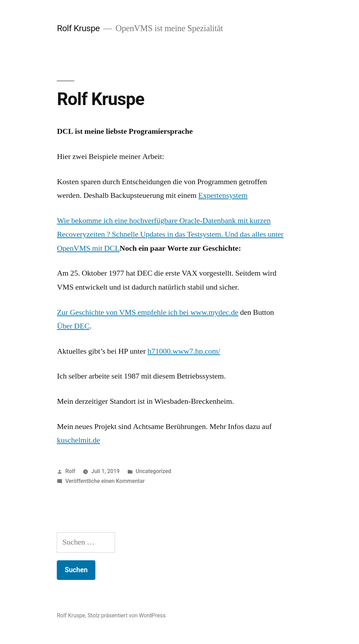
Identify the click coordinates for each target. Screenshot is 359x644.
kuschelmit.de (78, 440)
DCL (112, 248)
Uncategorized (153, 471)
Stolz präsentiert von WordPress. (127, 615)
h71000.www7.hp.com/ (184, 351)
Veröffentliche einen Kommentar (105, 481)
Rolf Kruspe (78, 28)
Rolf (70, 471)
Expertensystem (223, 195)
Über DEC (73, 326)
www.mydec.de (214, 312)
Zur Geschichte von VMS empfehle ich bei (124, 312)
